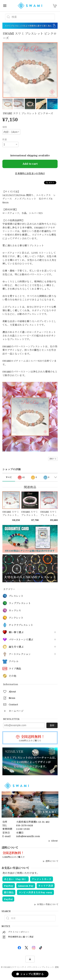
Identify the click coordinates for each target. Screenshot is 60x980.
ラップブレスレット (20, 603)
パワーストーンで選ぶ (21, 640)
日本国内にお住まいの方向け (30, 173)
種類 (5, 127)
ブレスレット (16, 596)
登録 (52, 725)
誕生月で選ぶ (16, 647)
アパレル (14, 661)
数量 (5, 139)
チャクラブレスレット (21, 625)
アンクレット (16, 618)
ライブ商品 (15, 669)
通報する (53, 459)
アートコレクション (20, 654)
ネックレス (15, 611)
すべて (9, 477)
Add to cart (30, 164)
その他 (12, 676)
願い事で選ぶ (16, 632)
